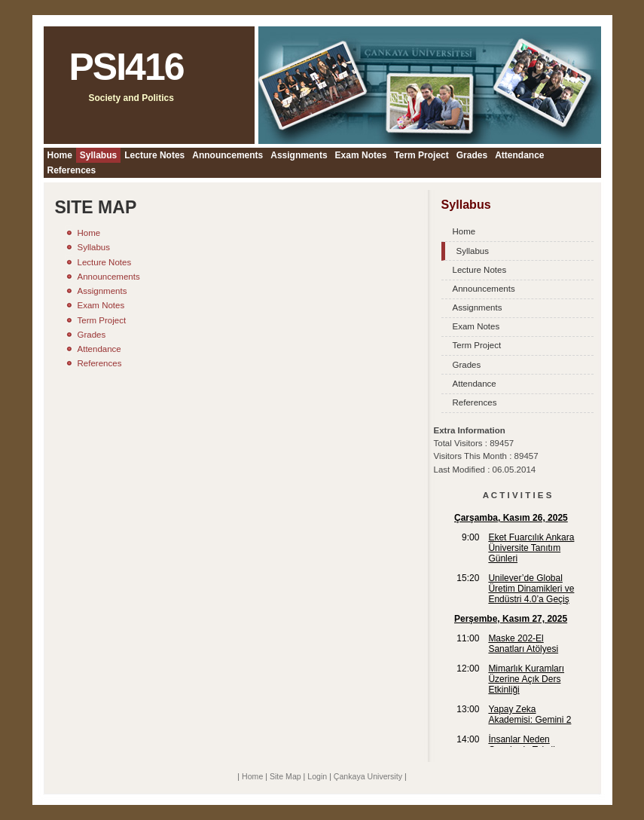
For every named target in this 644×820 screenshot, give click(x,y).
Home (60, 155)
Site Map (285, 776)
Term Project (421, 155)
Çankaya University (368, 776)
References (72, 170)
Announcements (227, 155)
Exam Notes (361, 155)
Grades (472, 155)
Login (317, 776)
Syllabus (98, 155)
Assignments (299, 155)
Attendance (519, 155)
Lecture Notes (154, 155)
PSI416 (127, 67)
